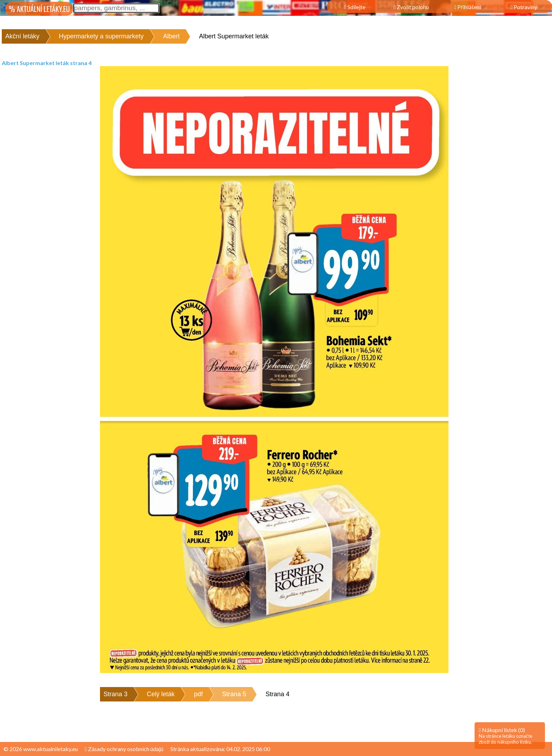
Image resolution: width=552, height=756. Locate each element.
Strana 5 (234, 694)
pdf (198, 694)
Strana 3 (115, 694)
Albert (171, 36)
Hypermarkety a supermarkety (101, 36)
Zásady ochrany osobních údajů (124, 749)
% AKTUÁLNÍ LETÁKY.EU (39, 9)
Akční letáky (22, 36)
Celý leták (161, 694)
